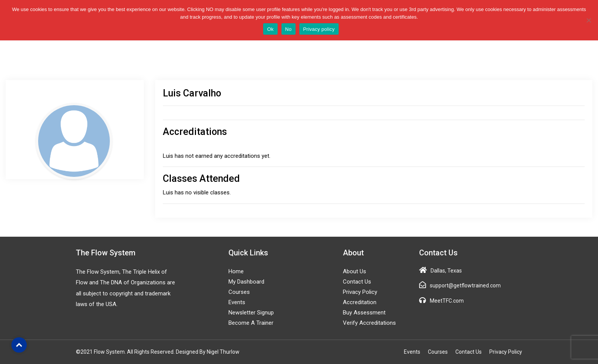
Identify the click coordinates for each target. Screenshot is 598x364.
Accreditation (360, 302)
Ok (270, 29)
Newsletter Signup (251, 313)
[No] (588, 20)
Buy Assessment (364, 313)
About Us (354, 271)
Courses (239, 292)
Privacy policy (319, 29)
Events (237, 302)
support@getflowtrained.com (465, 285)
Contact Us (357, 282)
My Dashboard (246, 282)
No (289, 29)
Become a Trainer (251, 323)
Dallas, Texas (446, 271)
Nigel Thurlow (223, 352)
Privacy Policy (360, 292)
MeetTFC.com (447, 301)
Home (236, 271)
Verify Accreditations (369, 323)
